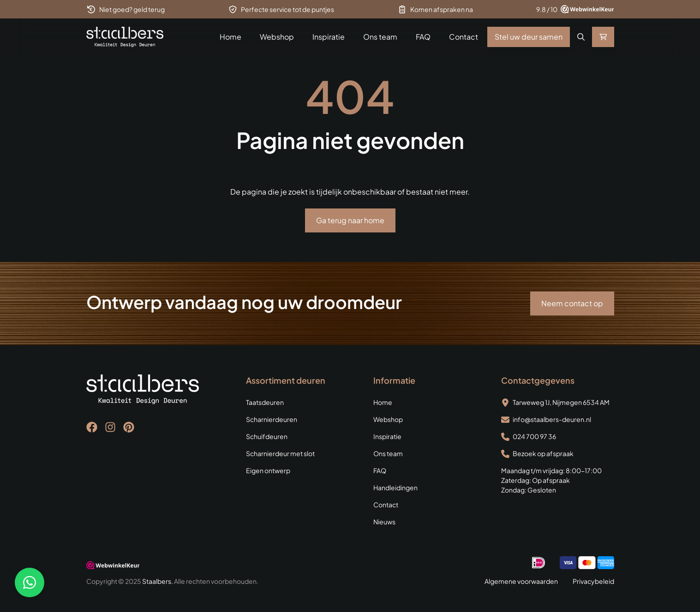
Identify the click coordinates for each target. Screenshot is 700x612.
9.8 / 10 (547, 9)
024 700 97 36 (534, 436)
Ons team (380, 37)
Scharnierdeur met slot (280, 453)
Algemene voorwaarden (521, 581)
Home (230, 37)
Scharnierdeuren (272, 419)
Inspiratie (329, 37)
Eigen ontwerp (268, 470)
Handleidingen (395, 487)
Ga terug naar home (350, 220)
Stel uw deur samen (529, 37)
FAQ (423, 37)
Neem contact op (572, 303)
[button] (581, 37)
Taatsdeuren (265, 402)
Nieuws (384, 522)
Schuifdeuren (267, 436)
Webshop (277, 37)
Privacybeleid (593, 581)
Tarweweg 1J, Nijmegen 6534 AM (561, 402)
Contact (464, 37)
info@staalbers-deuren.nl (552, 419)
